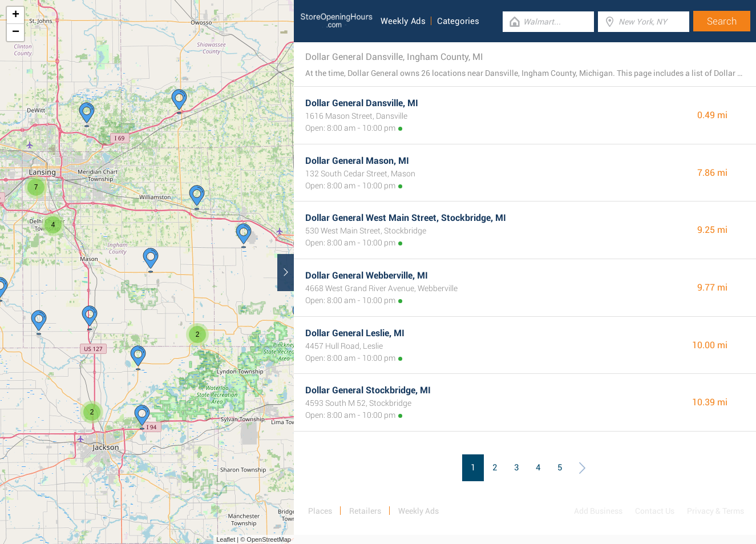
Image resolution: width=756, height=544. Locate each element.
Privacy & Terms (715, 511)
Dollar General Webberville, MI (367, 275)
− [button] (16, 33)
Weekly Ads (403, 21)
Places (320, 511)
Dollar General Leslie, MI (355, 333)
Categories (458, 21)
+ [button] (16, 15)
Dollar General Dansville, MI (362, 103)
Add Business (598, 511)
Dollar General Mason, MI (357, 161)
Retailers (365, 511)
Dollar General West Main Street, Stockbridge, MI (406, 218)
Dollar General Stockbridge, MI (368, 390)
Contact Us (655, 511)
